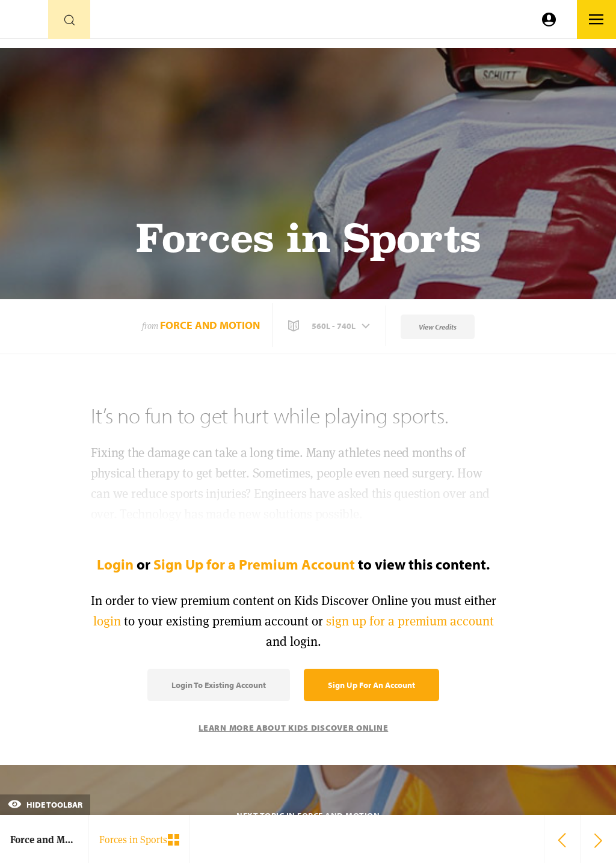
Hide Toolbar (45, 805)
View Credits (438, 327)
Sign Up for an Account (371, 685)
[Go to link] (24, 23)
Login (115, 564)
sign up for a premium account (410, 621)
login (107, 621)
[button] (330, 326)
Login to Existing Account (219, 685)
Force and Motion (210, 325)
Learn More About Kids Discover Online (293, 728)
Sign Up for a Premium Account (254, 564)
